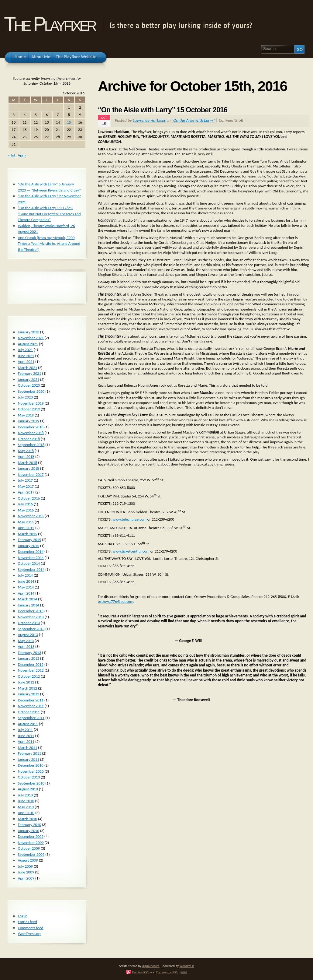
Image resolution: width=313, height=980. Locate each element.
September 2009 (31, 854)
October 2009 (29, 848)
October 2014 (29, 563)
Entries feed (28, 922)
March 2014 (28, 599)
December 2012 (31, 664)
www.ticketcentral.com (131, 551)
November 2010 (31, 771)
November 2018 (31, 433)
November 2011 (31, 706)
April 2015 (26, 528)
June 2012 (26, 682)
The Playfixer (50, 24)
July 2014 (25, 575)
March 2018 (28, 463)
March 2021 (28, 368)
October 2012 (29, 676)
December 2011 (31, 700)
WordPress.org (30, 934)
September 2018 (31, 445)
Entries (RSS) (141, 972)
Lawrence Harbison (150, 120)
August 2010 (28, 789)
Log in (23, 916)
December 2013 (31, 611)
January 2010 (29, 831)
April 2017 (26, 492)
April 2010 (26, 813)
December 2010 (31, 765)
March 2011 (28, 748)
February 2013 (29, 653)
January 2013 (29, 658)
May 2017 (26, 486)
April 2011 (26, 741)
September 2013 (31, 629)
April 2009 (26, 878)
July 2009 (25, 866)
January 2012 (29, 694)
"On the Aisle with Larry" (193, 120)
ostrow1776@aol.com (116, 601)
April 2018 (26, 457)
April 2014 (26, 593)
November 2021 (31, 338)
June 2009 (26, 872)
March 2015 (28, 534)
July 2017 (25, 480)
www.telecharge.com (129, 519)
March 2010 (28, 819)
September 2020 (31, 391)
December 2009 (31, 836)
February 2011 (29, 753)
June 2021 (26, 356)
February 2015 (29, 540)
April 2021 (26, 362)
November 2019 (31, 403)
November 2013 (31, 617)
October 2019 (29, 409)
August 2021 (28, 344)
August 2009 (28, 860)
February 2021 (29, 373)
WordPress (187, 966)
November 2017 (31, 474)
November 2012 (31, 670)
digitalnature (151, 966)
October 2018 (29, 439)
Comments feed (31, 928)
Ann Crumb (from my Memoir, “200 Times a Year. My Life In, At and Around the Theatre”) (49, 244)
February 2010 (29, 825)
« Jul (12, 155)
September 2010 (31, 783)
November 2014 (31, 558)
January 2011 (29, 759)
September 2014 (31, 569)
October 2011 (29, 712)
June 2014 (26, 581)
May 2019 (26, 415)
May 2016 (26, 510)
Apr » (22, 155)
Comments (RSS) (167, 972)
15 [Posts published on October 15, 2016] (69, 122)
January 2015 (29, 546)
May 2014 (26, 587)
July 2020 (25, 397)
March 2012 (28, 688)
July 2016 (25, 504)
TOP (184, 973)
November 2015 (31, 516)
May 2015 (26, 522)
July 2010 (25, 795)
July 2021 (25, 350)
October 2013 (29, 623)
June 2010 (26, 801)
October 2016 (29, 498)
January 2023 (29, 332)
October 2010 (29, 777)
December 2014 (31, 551)
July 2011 (25, 730)
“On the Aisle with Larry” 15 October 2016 (163, 110)
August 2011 (28, 724)
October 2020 (29, 385)
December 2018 (31, 427)
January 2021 (29, 379)
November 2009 (31, 843)
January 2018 (29, 468)
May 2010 (26, 807)
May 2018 (26, 451)
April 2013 (26, 646)
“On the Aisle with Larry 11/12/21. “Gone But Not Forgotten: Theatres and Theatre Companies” (49, 214)
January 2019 (29, 421)
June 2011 (26, 736)
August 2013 (28, 635)
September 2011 (31, 718)
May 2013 (26, 641)
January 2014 (29, 605)
